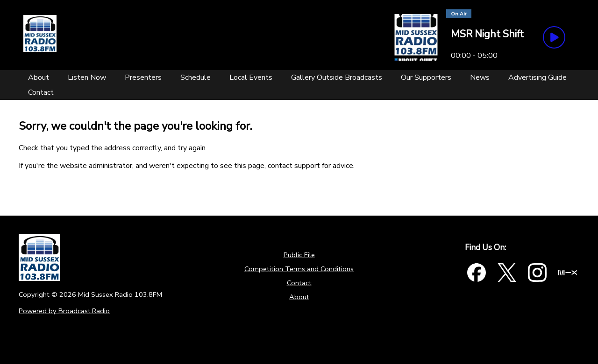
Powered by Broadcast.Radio (64, 311)
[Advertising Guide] (537, 77)
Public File (299, 255)
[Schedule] (196, 77)
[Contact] (41, 92)
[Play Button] (554, 37)
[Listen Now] (87, 77)
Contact (299, 283)
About (299, 297)
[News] (480, 77)
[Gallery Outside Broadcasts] (337, 77)
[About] (39, 77)
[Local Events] (251, 77)
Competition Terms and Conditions (299, 269)
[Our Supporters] (426, 77)
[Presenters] (143, 77)
